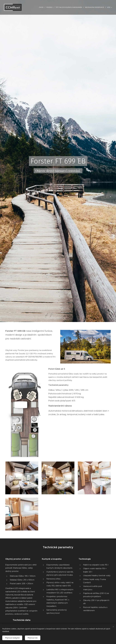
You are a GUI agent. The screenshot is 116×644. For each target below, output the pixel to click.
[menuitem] (40, 7)
